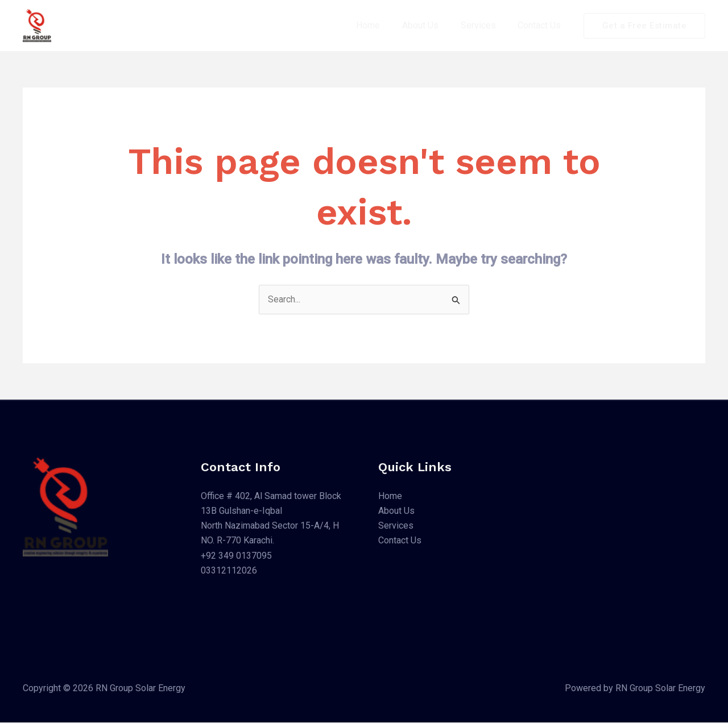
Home (382, 25)
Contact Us (541, 25)
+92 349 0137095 (236, 556)
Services (484, 25)
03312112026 (229, 571)
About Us (430, 25)
